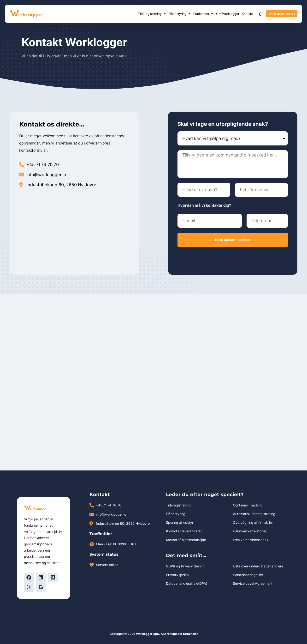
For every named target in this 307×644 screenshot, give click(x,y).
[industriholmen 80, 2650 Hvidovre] (74, 229)
